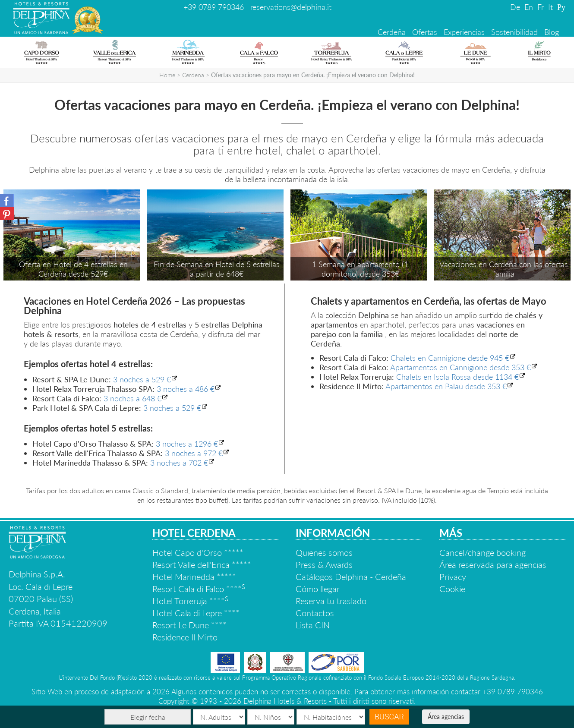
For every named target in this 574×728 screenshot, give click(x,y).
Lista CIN (313, 625)
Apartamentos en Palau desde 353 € (446, 386)
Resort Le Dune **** (189, 625)
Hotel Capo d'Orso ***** (198, 552)
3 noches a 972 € (194, 453)
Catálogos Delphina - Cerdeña (351, 577)
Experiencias (464, 32)
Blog (552, 32)
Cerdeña (392, 32)
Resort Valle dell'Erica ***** (202, 564)
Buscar (389, 717)
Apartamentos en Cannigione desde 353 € (460, 367)
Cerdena (193, 75)
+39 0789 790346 (214, 7)
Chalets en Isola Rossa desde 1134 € (457, 377)
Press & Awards (324, 564)
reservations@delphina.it (291, 7)
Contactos (315, 613)
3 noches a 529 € (142, 379)
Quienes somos (324, 552)
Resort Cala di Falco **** (199, 589)
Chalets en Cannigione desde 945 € (450, 358)
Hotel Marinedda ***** (194, 577)
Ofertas (425, 32)
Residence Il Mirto (185, 637)
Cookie (452, 589)
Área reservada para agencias (493, 564)
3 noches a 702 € (179, 463)
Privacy (453, 577)
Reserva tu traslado (331, 601)
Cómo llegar (318, 589)
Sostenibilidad (514, 32)
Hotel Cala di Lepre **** (196, 613)
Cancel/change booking (483, 552)
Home (167, 75)
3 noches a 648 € (132, 398)
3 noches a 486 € (186, 389)
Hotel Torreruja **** (190, 601)
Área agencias (446, 717)
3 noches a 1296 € (187, 444)
